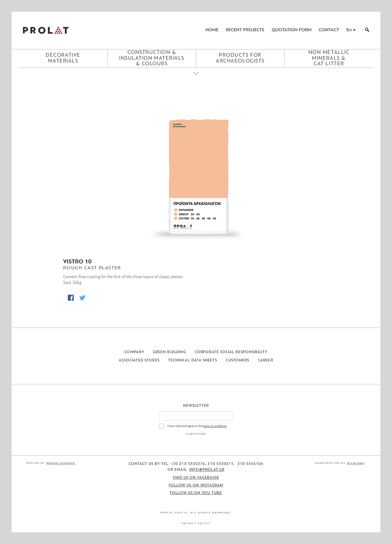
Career (265, 361)
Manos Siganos (61, 463)
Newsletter (196, 406)
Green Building (170, 352)
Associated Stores (139, 361)
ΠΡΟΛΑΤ (46, 30)
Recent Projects (245, 30)
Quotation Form (292, 30)
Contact (329, 30)
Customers (237, 361)
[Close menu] (196, 78)
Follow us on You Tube (196, 493)
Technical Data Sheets (193, 361)
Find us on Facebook (196, 478)
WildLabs (356, 463)
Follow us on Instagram (196, 485)
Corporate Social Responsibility (231, 352)
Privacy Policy (196, 523)
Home (212, 30)
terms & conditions (215, 426)
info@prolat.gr (207, 470)
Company (134, 352)
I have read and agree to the (197, 426)
